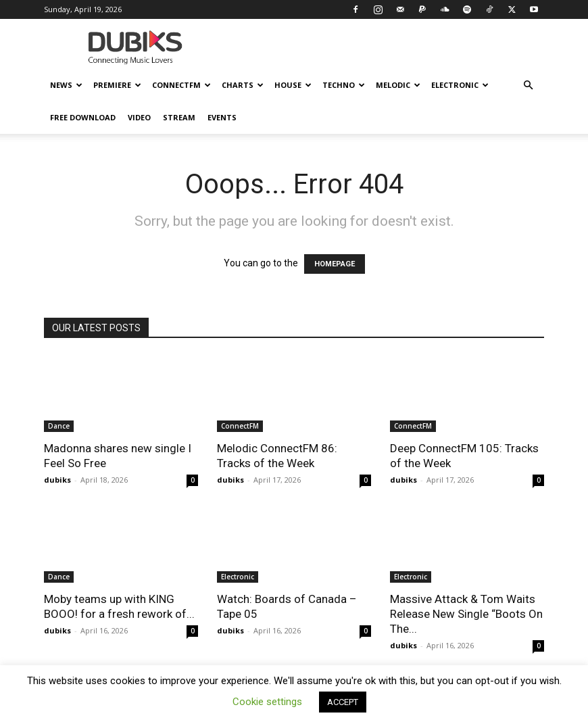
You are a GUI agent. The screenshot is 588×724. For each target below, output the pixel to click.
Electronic (460, 85)
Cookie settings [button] (267, 702)
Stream (179, 117)
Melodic (398, 85)
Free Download (83, 117)
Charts (243, 85)
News (66, 85)
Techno (344, 85)
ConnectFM (181, 85)
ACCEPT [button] (343, 702)
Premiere (117, 85)
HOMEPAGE (335, 264)
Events (222, 117)
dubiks (57, 480)
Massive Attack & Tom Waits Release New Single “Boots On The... (466, 614)
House (293, 85)
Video (139, 117)
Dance (59, 426)
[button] (528, 86)
